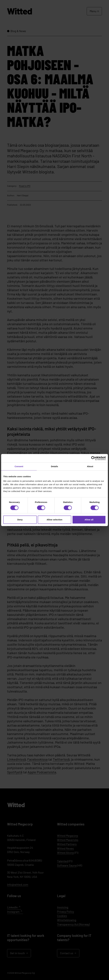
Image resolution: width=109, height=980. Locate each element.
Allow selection (55, 520)
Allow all (89, 520)
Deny (20, 520)
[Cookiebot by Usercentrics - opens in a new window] (93, 458)
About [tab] (90, 466)
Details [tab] (54, 466)
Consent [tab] (19, 466)
